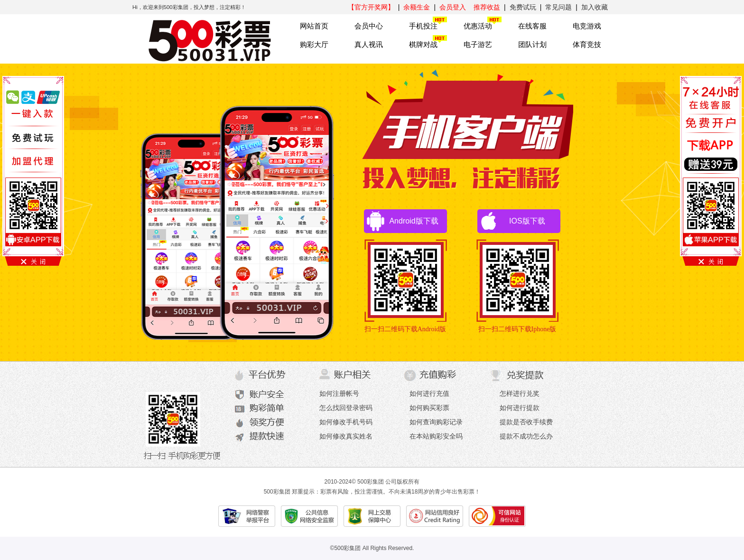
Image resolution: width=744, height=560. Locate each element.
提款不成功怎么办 (526, 436)
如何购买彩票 (429, 408)
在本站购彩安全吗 (436, 436)
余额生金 (417, 7)
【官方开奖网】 (371, 7)
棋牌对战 (423, 44)
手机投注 (423, 26)
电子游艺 (478, 44)
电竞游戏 (587, 26)
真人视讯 (369, 44)
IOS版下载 (511, 221)
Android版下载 (401, 221)
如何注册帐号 (339, 393)
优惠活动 (478, 26)
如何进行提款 (520, 408)
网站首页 (314, 26)
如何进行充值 (429, 393)
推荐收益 (487, 7)
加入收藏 (595, 7)
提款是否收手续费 (526, 422)
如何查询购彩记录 (436, 422)
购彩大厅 (314, 44)
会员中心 (369, 26)
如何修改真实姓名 (346, 436)
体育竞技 (587, 44)
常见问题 (558, 7)
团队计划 (532, 44)
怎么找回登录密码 (346, 408)
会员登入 (453, 7)
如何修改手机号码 (346, 422)
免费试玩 (523, 7)
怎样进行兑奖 (520, 393)
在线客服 (532, 26)
